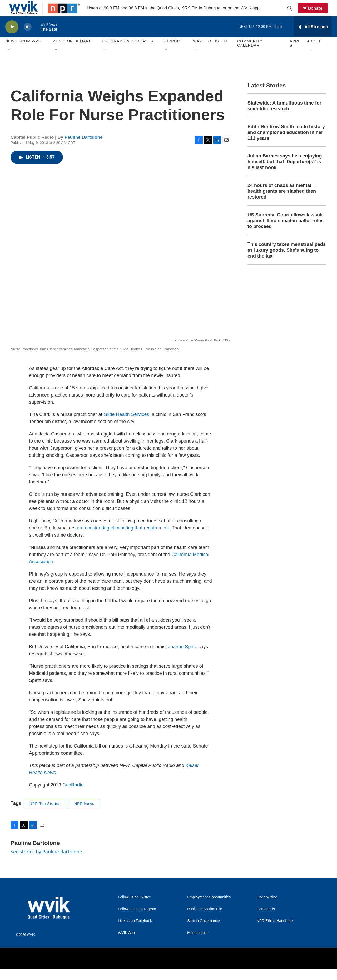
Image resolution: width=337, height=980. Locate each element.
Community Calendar (250, 55)
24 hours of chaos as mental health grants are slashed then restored (282, 203)
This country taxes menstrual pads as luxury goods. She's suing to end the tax (287, 261)
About (314, 53)
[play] (12, 38)
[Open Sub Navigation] (9, 61)
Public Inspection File (205, 920)
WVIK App (126, 944)
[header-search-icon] (292, 14)
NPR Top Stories (45, 815)
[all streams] (313, 38)
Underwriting (267, 909)
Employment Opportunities (209, 909)
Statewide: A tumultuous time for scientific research (284, 117)
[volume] (28, 38)
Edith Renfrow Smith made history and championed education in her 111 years (286, 144)
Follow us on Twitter (134, 909)
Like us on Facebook (135, 932)
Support (172, 53)
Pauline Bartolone (84, 149)
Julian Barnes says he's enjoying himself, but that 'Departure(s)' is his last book (285, 173)
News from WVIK (24, 53)
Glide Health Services (126, 426)
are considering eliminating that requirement (123, 539)
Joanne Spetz (182, 658)
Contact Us (266, 920)
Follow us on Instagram (137, 920)
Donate (318, 14)
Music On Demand (72, 53)
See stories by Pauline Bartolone (46, 863)
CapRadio (73, 796)
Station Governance (204, 932)
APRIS (294, 55)
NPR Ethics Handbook (275, 932)
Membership (197, 944)
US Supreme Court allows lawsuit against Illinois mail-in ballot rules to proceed (286, 232)
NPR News (84, 815)
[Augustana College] (101, 970)
